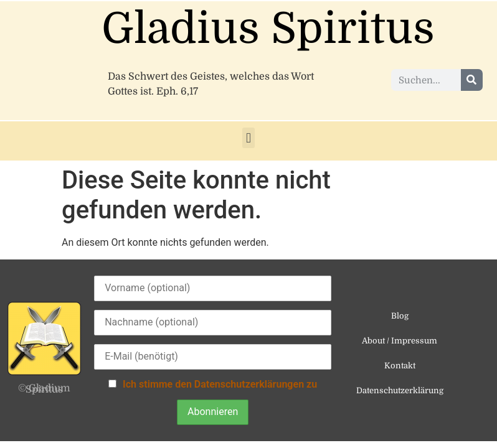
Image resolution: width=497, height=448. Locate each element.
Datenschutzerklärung (400, 390)
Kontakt (400, 366)
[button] (248, 138)
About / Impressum (400, 341)
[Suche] (472, 80)
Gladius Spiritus (268, 29)
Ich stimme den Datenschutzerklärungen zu (220, 384)
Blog (400, 316)
